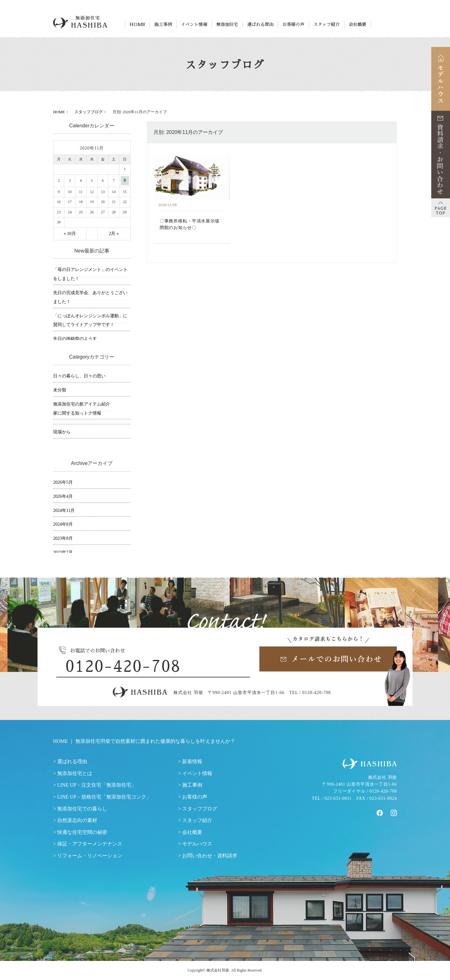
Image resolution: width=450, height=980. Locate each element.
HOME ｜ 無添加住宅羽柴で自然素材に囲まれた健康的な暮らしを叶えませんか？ (144, 741)
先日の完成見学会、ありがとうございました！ (90, 297)
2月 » (114, 234)
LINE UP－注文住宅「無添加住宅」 (97, 785)
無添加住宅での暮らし (82, 809)
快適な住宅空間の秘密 (82, 832)
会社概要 (357, 24)
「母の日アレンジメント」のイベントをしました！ (90, 274)
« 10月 (70, 234)
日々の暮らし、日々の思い (79, 376)
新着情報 (192, 761)
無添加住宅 (227, 24)
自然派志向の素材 (77, 820)
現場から (62, 432)
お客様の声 (293, 24)
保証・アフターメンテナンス (90, 844)
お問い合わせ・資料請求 (210, 856)
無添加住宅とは (75, 773)
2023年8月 (63, 538)
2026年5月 (63, 482)
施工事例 (163, 24)
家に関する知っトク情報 (77, 413)
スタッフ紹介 (327, 24)
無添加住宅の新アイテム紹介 (82, 404)
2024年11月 (64, 510)
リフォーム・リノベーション (90, 856)
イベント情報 (194, 24)
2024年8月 (63, 524)
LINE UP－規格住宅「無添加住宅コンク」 (104, 797)
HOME (137, 24)
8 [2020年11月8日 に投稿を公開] (125, 180)
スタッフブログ (200, 809)
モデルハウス (197, 844)
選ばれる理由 (260, 24)
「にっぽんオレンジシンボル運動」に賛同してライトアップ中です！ (90, 320)
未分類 (60, 390)
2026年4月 (63, 496)
